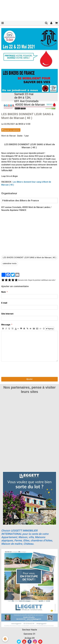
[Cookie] (5, 639)
